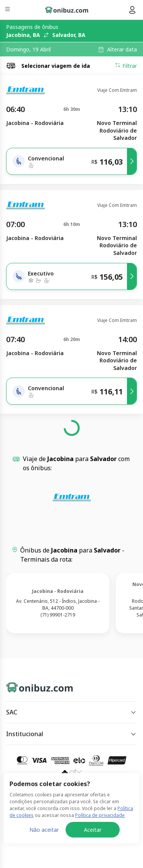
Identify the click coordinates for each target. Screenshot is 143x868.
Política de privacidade (100, 859)
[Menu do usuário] (132, 10)
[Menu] (8, 10)
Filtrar (126, 66)
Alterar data (122, 50)
